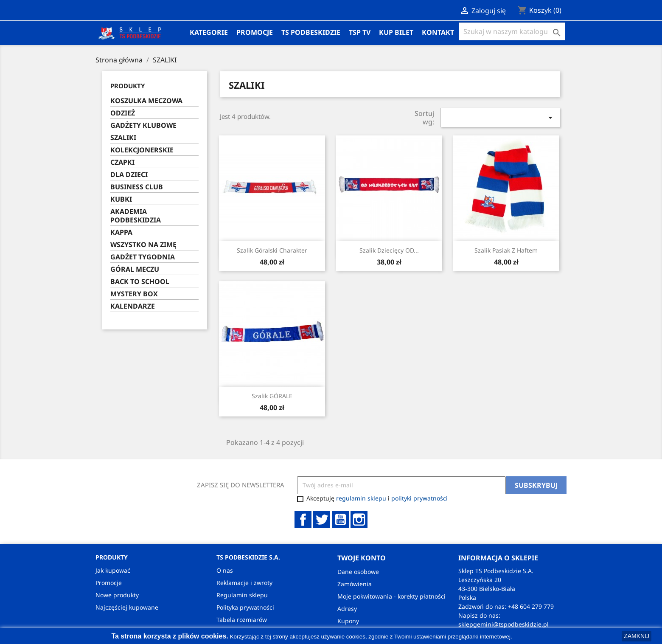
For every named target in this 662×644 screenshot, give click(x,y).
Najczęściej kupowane (127, 607)
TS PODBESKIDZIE (311, 32)
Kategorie (209, 32)
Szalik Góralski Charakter (272, 250)
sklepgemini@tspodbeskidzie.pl (504, 624)
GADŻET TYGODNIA (143, 257)
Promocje (255, 32)
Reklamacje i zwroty (244, 583)
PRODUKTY (128, 86)
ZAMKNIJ (637, 636)
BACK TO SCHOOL (140, 282)
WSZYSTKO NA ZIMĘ (143, 245)
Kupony (348, 621)
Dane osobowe (358, 572)
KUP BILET (396, 32)
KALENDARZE (133, 306)
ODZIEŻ (123, 113)
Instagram (359, 520)
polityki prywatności (419, 498)
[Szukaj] (512, 31)
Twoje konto (362, 558)
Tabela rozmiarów (242, 620)
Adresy (347, 609)
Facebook (303, 520)
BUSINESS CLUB (137, 187)
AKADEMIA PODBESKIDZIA (136, 216)
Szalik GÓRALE (272, 396)
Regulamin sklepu (242, 595)
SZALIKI (123, 138)
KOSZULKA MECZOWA (146, 101)
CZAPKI (122, 162)
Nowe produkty (117, 595)
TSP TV (360, 32)
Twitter (322, 520)
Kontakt (438, 32)
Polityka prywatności (245, 607)
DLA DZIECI (129, 175)
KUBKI (121, 199)
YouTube (340, 520)
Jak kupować (113, 570)
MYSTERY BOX (134, 294)
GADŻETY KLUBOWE (143, 125)
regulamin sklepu (361, 498)
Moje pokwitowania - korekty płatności (391, 596)
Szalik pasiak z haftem (506, 250)
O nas (225, 570)
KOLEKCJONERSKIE (142, 150)
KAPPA (121, 232)
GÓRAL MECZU (135, 269)
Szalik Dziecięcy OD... (389, 250)
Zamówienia (355, 584)
